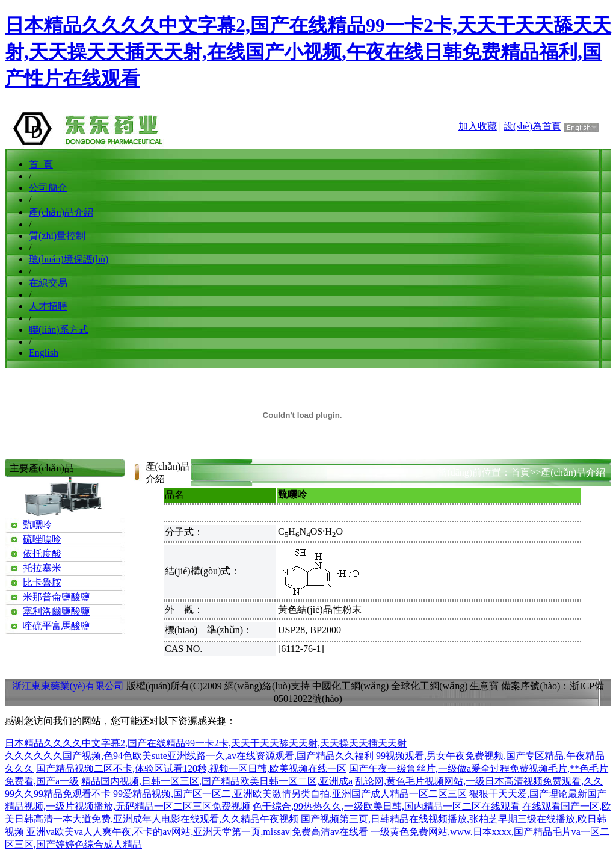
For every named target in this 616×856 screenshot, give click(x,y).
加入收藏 (478, 126)
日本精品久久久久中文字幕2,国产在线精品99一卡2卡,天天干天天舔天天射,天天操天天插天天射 (206, 743)
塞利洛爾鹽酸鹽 (57, 611)
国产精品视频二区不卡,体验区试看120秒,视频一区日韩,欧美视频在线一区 (191, 768)
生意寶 (484, 686)
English (44, 352)
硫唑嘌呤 (42, 539)
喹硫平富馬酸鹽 (57, 626)
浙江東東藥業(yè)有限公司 (68, 686)
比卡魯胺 (42, 582)
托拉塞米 (42, 568)
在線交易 (48, 283)
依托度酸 (42, 554)
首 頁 (41, 164)
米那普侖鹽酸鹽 (57, 597)
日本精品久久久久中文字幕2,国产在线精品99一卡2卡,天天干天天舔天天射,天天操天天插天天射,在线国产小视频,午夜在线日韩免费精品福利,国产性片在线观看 (308, 52)
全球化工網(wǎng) (429, 686)
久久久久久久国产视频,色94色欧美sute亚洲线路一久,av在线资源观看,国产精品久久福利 (189, 756)
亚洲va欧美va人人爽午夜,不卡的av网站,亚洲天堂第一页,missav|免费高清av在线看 (197, 832)
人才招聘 (48, 306)
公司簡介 (48, 188)
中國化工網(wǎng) (350, 686)
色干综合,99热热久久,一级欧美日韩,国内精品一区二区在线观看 (386, 806)
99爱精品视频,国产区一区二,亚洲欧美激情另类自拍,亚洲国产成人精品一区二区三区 (290, 794)
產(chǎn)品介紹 (61, 212)
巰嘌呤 (37, 525)
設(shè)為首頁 (532, 126)
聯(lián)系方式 (59, 330)
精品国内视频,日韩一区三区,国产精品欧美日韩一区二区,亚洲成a (217, 781)
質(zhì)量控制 (57, 236)
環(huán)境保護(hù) (69, 259)
